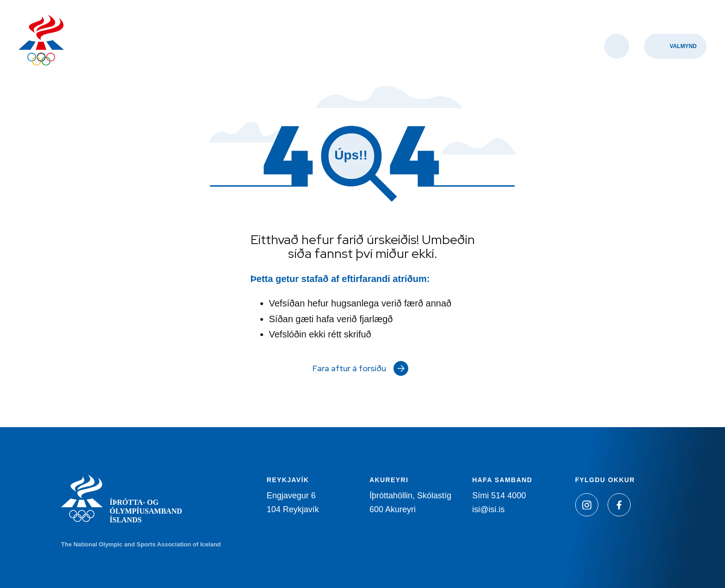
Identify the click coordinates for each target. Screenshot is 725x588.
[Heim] (41, 41)
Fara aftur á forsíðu (349, 368)
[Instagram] (587, 505)
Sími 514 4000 (499, 496)
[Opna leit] (617, 46)
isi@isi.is (488, 509)
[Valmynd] (675, 46)
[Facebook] (619, 505)
